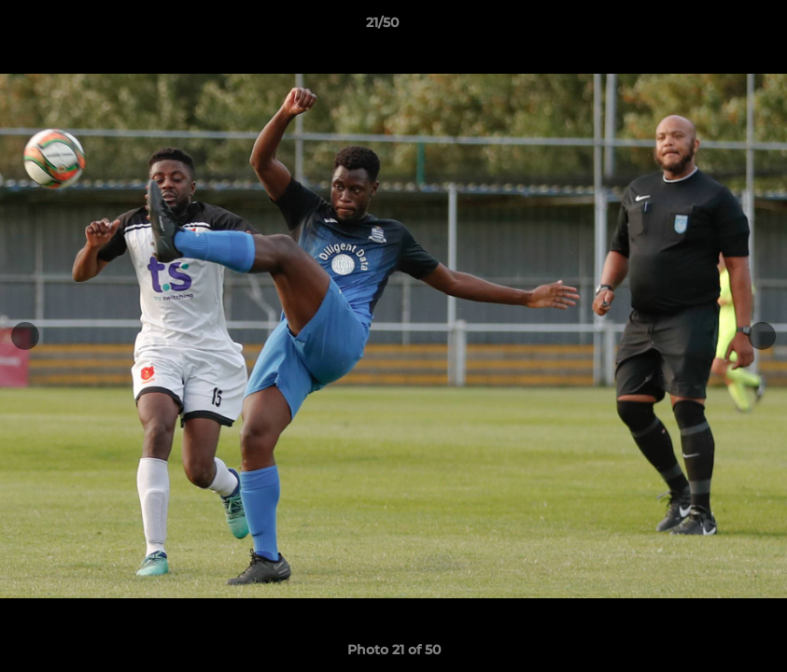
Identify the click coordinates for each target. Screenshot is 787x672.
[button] (709, 27)
